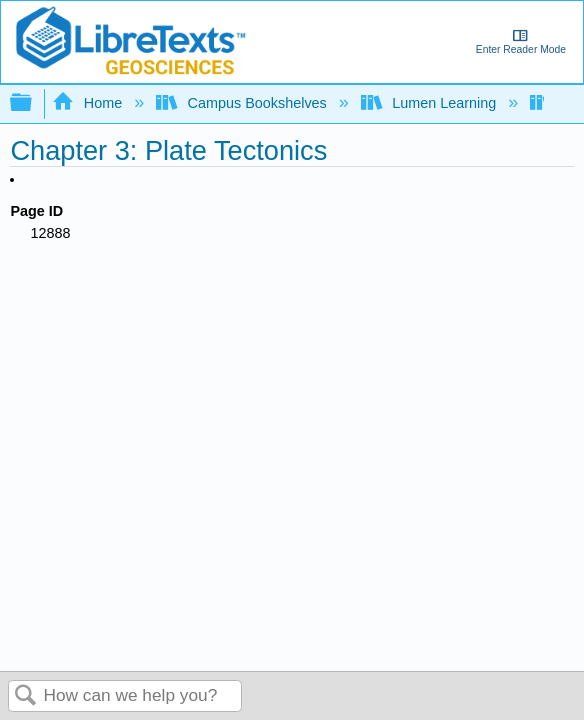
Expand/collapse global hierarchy (34, 103)
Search (26, 696)
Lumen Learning (430, 103)
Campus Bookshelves (243, 103)
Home (89, 103)
